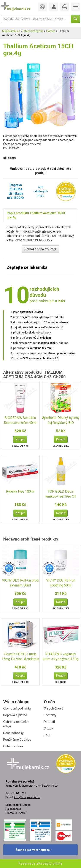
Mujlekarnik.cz (11, 31)
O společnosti (54, 708)
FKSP (48, 735)
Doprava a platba (15, 715)
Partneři (49, 722)
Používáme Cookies (17, 740)
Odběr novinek (13, 746)
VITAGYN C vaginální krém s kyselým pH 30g (61, 656)
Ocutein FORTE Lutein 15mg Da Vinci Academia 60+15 (20, 657)
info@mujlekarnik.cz (27, 797)
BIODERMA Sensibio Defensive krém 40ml (20, 420)
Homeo (51, 31)
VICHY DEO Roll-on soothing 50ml (61, 583)
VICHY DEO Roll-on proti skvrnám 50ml (20, 583)
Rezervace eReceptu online (40, 863)
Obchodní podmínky (17, 708)
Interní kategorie (33, 31)
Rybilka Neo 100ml (20, 491)
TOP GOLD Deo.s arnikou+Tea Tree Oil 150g (61, 494)
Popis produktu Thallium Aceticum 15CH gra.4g (36, 215)
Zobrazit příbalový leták (41, 249)
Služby (48, 728)
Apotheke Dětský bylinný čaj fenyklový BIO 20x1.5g (61, 421)
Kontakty (50, 715)
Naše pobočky (13, 733)
